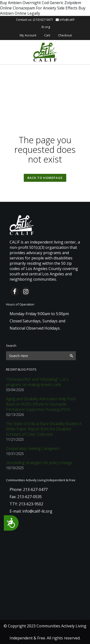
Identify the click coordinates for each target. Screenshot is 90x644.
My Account (28, 35)
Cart (47, 35)
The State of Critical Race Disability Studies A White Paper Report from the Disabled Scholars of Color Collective (44, 429)
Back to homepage (45, 178)
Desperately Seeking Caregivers (33, 448)
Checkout (65, 35)
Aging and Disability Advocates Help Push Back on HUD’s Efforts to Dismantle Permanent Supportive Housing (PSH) (41, 404)
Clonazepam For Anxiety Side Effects (45, 8)
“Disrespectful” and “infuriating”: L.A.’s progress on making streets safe (37, 382)
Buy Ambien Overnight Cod (24, 3)
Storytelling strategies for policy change (39, 463)
